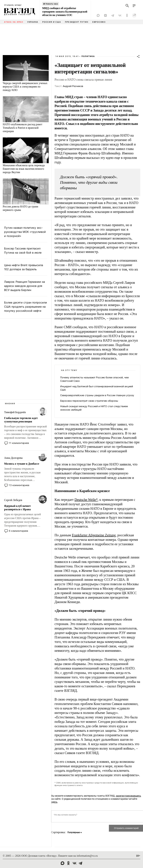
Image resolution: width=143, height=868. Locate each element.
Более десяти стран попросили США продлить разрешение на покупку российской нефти (26, 307)
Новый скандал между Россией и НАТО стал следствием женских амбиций (94, 408)
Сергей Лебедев (13, 500)
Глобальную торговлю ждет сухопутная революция (21, 420)
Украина (33, 22)
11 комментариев (19, 443)
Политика (88, 56)
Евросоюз (99, 22)
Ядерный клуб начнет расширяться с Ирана (17, 508)
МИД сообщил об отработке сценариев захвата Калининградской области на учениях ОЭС (65, 12)
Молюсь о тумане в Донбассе (22, 464)
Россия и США (52, 22)
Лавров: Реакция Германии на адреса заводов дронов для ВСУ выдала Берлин (25, 286)
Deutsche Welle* (86, 500)
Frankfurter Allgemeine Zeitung (94, 535)
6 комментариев (19, 531)
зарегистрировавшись (128, 796)
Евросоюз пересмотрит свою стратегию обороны (89, 401)
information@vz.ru (87, 856)
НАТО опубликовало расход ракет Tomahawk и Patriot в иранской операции (23, 128)
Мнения (10, 404)
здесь (54, 802)
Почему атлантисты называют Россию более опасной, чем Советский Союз (94, 379)
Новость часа (52, 4)
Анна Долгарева (13, 458)
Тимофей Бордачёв (15, 412)
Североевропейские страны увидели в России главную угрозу (97, 395)
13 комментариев (19, 485)
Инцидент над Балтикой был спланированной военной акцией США (97, 388)
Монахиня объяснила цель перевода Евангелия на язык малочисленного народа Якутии (24, 169)
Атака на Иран (14, 22)
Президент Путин (77, 22)
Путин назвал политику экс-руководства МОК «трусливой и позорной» (25, 232)
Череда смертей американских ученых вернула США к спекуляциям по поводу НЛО (25, 87)
